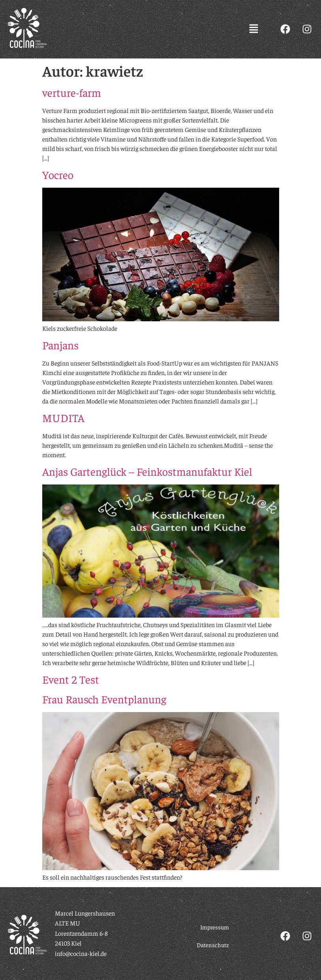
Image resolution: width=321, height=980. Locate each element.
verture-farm (72, 92)
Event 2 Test (71, 679)
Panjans (60, 345)
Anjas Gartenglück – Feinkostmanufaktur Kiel (147, 471)
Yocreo (58, 174)
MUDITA (63, 417)
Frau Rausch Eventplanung (104, 699)
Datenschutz (213, 945)
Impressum (215, 927)
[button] (254, 29)
